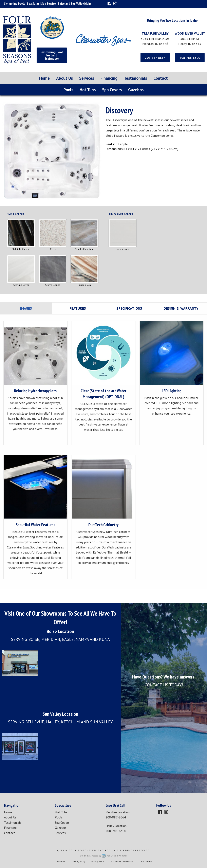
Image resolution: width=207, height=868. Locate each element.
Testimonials (135, 78)
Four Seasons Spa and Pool (91, 850)
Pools (68, 90)
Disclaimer (60, 862)
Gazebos (136, 90)
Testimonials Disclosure (122, 862)
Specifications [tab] (129, 308)
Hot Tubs (88, 90)
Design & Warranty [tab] (181, 308)
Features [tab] (78, 308)
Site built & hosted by (103, 856)
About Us (64, 78)
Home (44, 78)
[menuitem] (44, 78)
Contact (161, 78)
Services (87, 78)
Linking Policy (78, 862)
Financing (109, 78)
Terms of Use (146, 862)
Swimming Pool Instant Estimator (52, 55)
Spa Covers (112, 90)
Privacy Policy (98, 862)
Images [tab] (26, 308)
